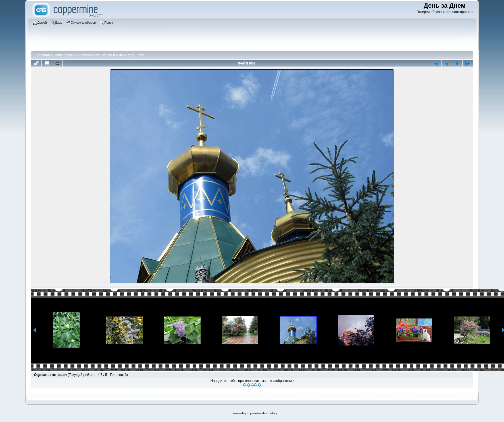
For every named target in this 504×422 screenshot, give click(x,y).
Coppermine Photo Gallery (262, 413)
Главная (43, 55)
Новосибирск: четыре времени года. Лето (111, 55)
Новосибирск (64, 55)
